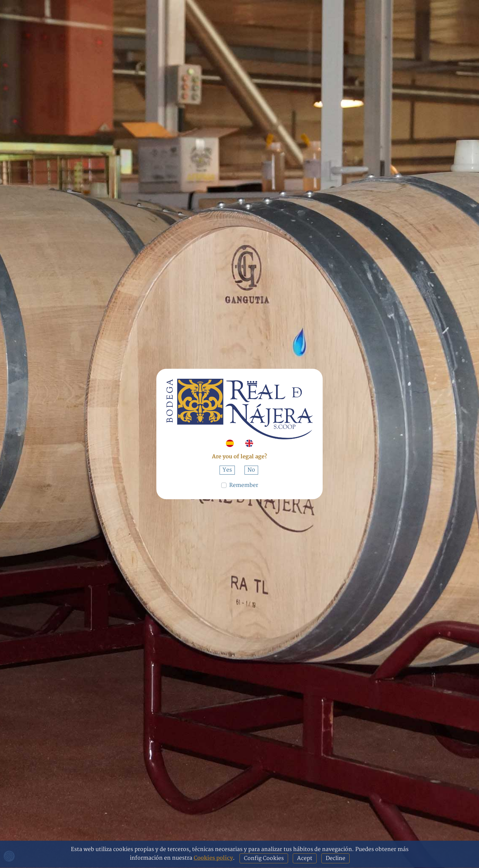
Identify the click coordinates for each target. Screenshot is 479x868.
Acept (305, 858)
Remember (244, 485)
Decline (335, 858)
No (251, 470)
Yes (227, 470)
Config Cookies (264, 858)
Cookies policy (213, 858)
